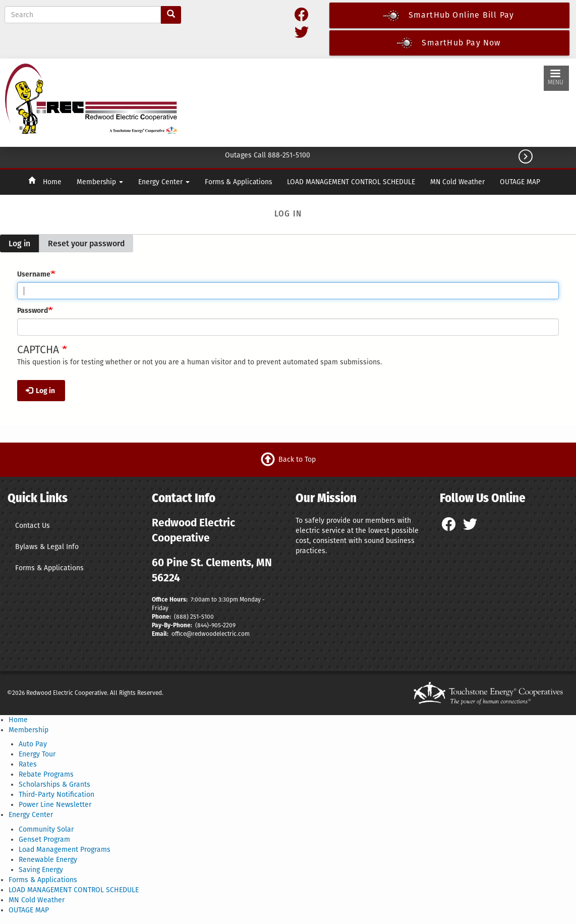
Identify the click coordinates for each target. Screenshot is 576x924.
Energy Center (164, 182)
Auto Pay (33, 744)
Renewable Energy (48, 860)
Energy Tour (37, 754)
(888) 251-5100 (194, 617)
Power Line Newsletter (55, 805)
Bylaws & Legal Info (47, 547)
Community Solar (46, 829)
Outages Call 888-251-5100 (268, 155)
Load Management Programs (65, 850)
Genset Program (44, 839)
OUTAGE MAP (520, 182)
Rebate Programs (46, 774)
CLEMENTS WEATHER (362, 100)
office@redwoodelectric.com (210, 634)
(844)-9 (205, 625)
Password (33, 311)
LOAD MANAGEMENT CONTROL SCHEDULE (351, 182)
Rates (28, 764)
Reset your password (86, 243)
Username (34, 274)
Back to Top (297, 459)
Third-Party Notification (56, 795)
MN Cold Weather (457, 182)
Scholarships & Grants (54, 784)
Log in (24, 246)
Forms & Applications (238, 182)
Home (52, 182)
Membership (100, 182)
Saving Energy (41, 870)
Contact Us (33, 526)
